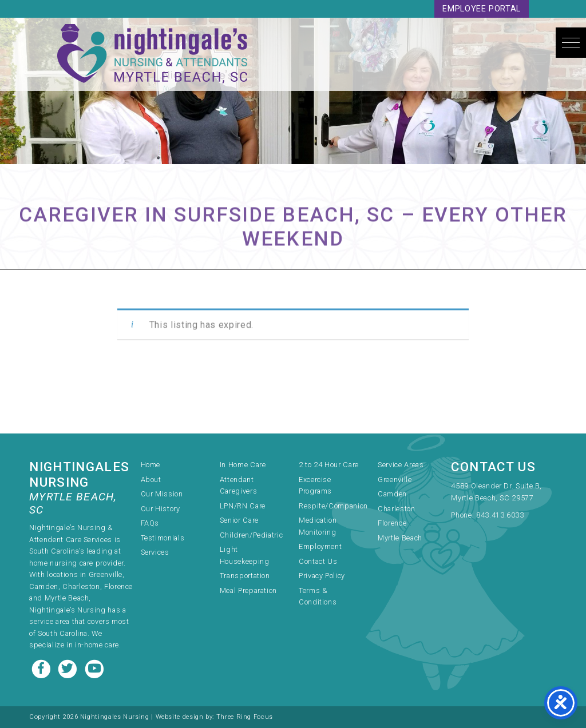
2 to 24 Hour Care (329, 465)
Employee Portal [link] (482, 9)
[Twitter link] (69, 668)
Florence (392, 523)
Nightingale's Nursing (152, 54)
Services (155, 552)
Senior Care (239, 520)
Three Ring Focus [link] (245, 717)
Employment (320, 546)
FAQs (150, 523)
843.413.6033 (500, 515)
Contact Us (318, 561)
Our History (161, 509)
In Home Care (243, 465)
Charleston (396, 509)
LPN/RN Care (243, 506)
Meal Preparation (248, 590)
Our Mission (162, 494)
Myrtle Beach (400, 538)
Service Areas (401, 465)
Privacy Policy (322, 576)
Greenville (395, 480)
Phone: (463, 515)
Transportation (245, 576)
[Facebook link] (42, 668)
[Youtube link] (94, 668)
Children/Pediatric (252, 535)
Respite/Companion (333, 506)
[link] (504, 493)
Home (151, 465)
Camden (392, 494)
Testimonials (163, 538)
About (151, 480)
